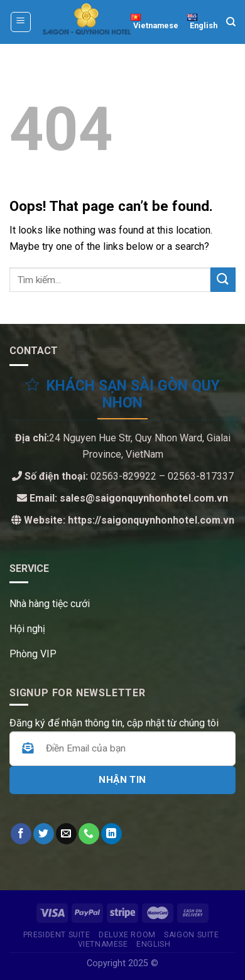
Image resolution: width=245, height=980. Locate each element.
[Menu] (21, 22)
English (153, 944)
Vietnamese (103, 944)
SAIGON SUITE (191, 935)
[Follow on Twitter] (44, 834)
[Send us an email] (66, 834)
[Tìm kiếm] (231, 22)
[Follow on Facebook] (21, 834)
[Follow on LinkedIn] (112, 834)
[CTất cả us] (89, 834)
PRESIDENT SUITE (57, 935)
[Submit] (223, 280)
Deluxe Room (127, 935)
